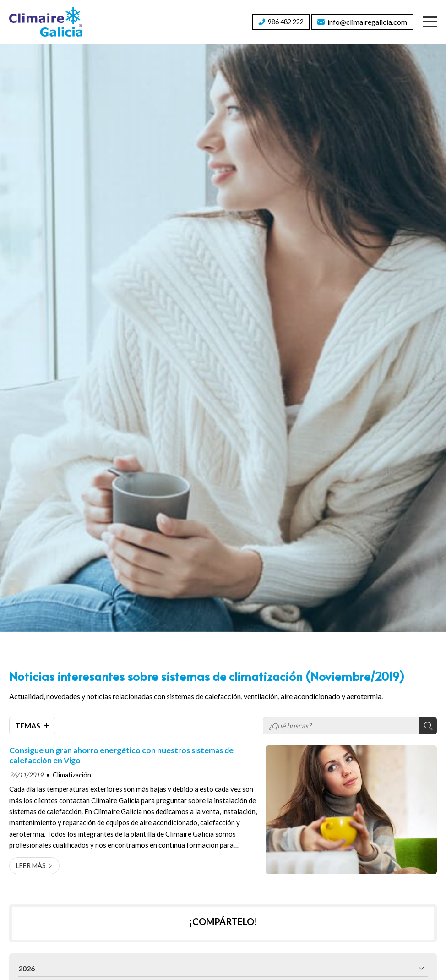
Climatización (72, 775)
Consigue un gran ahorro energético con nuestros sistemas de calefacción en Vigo (121, 755)
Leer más (31, 866)
